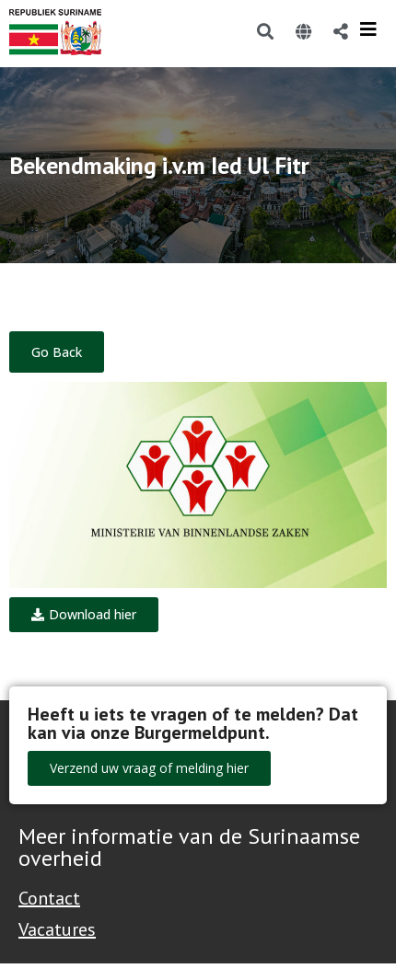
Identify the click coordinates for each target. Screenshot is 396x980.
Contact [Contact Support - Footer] (49, 898)
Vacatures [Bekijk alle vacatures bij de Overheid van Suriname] (57, 929)
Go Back (57, 352)
